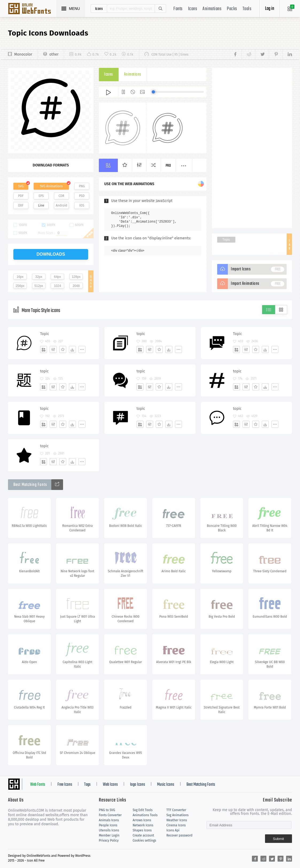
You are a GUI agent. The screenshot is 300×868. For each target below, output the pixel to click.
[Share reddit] (248, 55)
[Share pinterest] (276, 55)
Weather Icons (177, 820)
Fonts (178, 9)
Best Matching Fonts (201, 785)
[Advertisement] (252, 148)
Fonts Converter (110, 815)
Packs (232, 9)
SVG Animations (51, 186)
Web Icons (110, 785)
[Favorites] (63, 349)
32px (39, 277)
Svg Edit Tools (143, 810)
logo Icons (138, 785)
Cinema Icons (176, 825)
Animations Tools (145, 815)
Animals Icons (109, 820)
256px (20, 286)
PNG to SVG (107, 810)
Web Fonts (38, 785)
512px (39, 286)
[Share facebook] (237, 55)
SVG (21, 186)
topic (141, 334)
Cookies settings (144, 840)
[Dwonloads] (72, 349)
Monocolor (23, 54)
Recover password (180, 835)
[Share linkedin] (287, 55)
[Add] (44, 349)
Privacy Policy (109, 840)
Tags (87, 785)
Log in (270, 9)
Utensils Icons (109, 830)
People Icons (108, 825)
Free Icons (65, 785)
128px (76, 277)
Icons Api (173, 830)
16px (20, 277)
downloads (51, 254)
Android (62, 205)
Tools (247, 9)
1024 (58, 286)
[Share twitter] (262, 55)
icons (99, 9)
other (54, 54)
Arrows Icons (142, 820)
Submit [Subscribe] (278, 839)
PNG (82, 186)
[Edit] (53, 349)
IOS (82, 205)
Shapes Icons (142, 830)
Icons (193, 9)
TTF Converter (176, 810)
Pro (168, 166)
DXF (21, 205)
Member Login (109, 835)
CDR (61, 196)
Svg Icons (32, 9)
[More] (82, 349)
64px (57, 277)
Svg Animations (178, 815)
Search (160, 9)
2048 (76, 286)
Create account (143, 835)
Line (41, 205)
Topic (226, 240)
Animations (212, 9)
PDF (21, 196)
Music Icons (166, 785)
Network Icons (143, 825)
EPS (41, 196)
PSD (82, 196)
